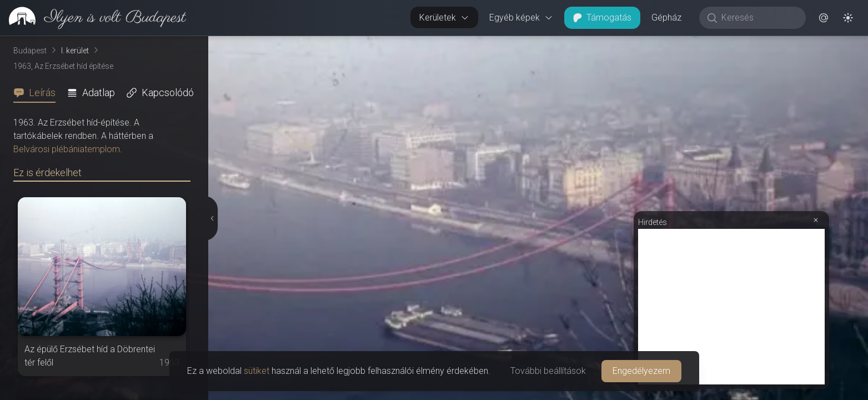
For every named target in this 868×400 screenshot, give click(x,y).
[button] (824, 18)
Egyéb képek (521, 17)
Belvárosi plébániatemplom (67, 149)
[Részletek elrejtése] (212, 218)
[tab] (38, 93)
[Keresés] (758, 18)
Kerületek (444, 17)
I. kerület (75, 51)
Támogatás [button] (602, 17)
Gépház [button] (666, 17)
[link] (93, 18)
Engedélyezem (641, 371)
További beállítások (548, 371)
